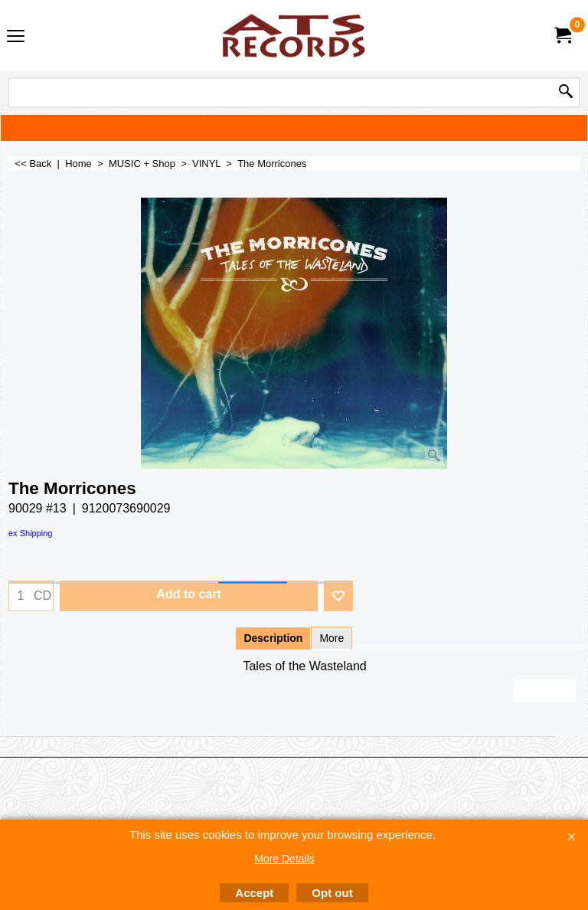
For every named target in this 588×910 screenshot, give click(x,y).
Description (273, 638)
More (332, 638)
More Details (284, 859)
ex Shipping (31, 533)
